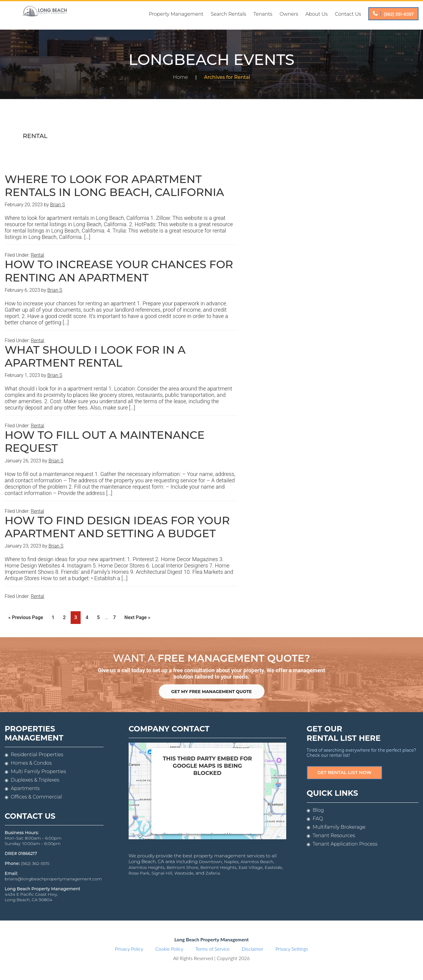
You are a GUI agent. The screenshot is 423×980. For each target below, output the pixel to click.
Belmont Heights (199, 865)
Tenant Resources (334, 834)
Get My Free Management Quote (211, 691)
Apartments (25, 788)
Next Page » (137, 619)
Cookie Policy (169, 949)
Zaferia (189, 871)
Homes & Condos (31, 763)
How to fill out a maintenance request (105, 441)
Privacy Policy (129, 949)
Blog (318, 809)
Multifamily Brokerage (339, 826)
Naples (214, 860)
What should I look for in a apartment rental (95, 356)
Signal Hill (139, 871)
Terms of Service (212, 949)
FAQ (318, 817)
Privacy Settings (292, 949)
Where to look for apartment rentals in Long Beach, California (115, 186)
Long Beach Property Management (45, 15)
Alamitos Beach (239, 860)
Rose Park (274, 865)
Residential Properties (37, 754)
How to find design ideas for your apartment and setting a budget (117, 527)
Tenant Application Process (345, 843)
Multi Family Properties (38, 771)
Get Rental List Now (344, 772)
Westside (161, 871)
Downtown (193, 860)
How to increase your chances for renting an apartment (119, 271)
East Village (231, 865)
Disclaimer (253, 949)
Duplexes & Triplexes (35, 780)
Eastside (253, 865)
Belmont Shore (163, 865)
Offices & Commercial (37, 797)
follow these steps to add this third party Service (203, 803)
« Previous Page (26, 619)
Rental (38, 255)
